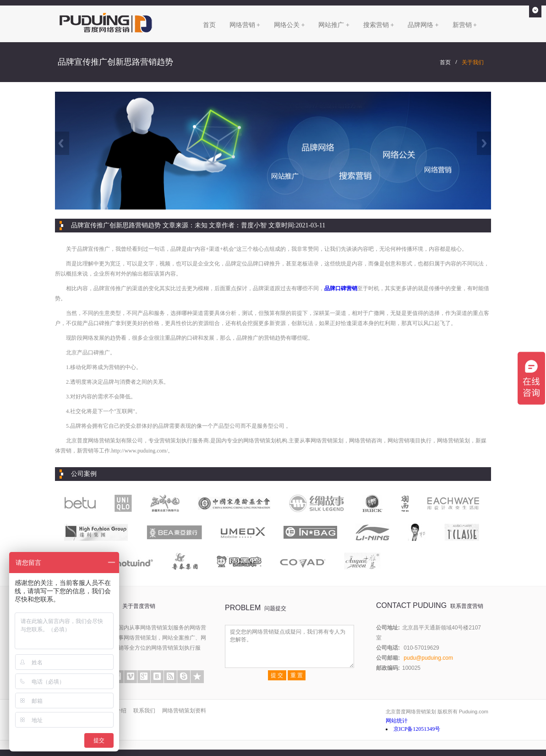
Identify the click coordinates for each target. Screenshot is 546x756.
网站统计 (397, 721)
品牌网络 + (423, 25)
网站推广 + (334, 25)
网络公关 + (289, 25)
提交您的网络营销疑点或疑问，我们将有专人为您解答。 (289, 646)
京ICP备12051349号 (417, 729)
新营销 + (465, 25)
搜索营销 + (379, 25)
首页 (209, 25)
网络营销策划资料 (184, 711)
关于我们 (473, 62)
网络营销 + (245, 25)
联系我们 (144, 711)
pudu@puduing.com (428, 658)
